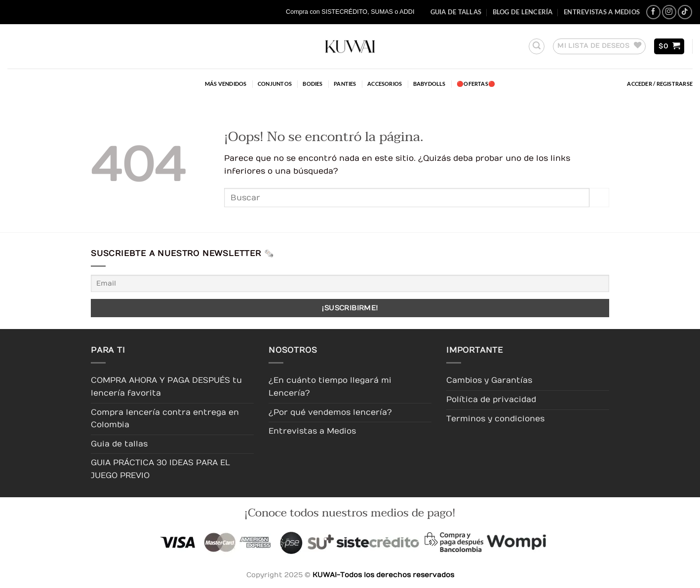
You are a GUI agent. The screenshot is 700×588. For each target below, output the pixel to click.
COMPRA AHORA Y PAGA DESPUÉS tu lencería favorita (166, 387)
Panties (345, 84)
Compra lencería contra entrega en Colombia (165, 419)
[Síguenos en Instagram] (669, 12)
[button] (537, 46)
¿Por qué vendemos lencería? (330, 412)
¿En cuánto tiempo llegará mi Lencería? (330, 387)
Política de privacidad (491, 400)
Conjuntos (275, 84)
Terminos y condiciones (495, 419)
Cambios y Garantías (489, 380)
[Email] (350, 283)
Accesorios (385, 84)
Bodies (312, 84)
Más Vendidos (226, 84)
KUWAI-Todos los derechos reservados (383, 575)
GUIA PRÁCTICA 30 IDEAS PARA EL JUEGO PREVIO (160, 469)
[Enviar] (599, 198)
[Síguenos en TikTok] (685, 12)
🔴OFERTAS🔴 (476, 84)
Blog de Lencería (523, 12)
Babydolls (429, 84)
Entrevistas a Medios (602, 12)
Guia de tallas (456, 12)
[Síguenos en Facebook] (653, 12)
